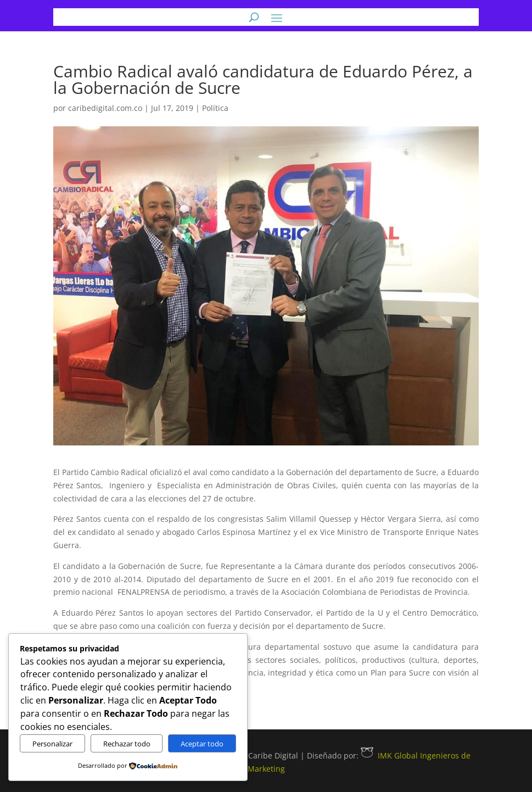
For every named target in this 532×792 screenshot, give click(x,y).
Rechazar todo (127, 744)
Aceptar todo (202, 744)
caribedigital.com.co (105, 108)
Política (215, 108)
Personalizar (52, 744)
